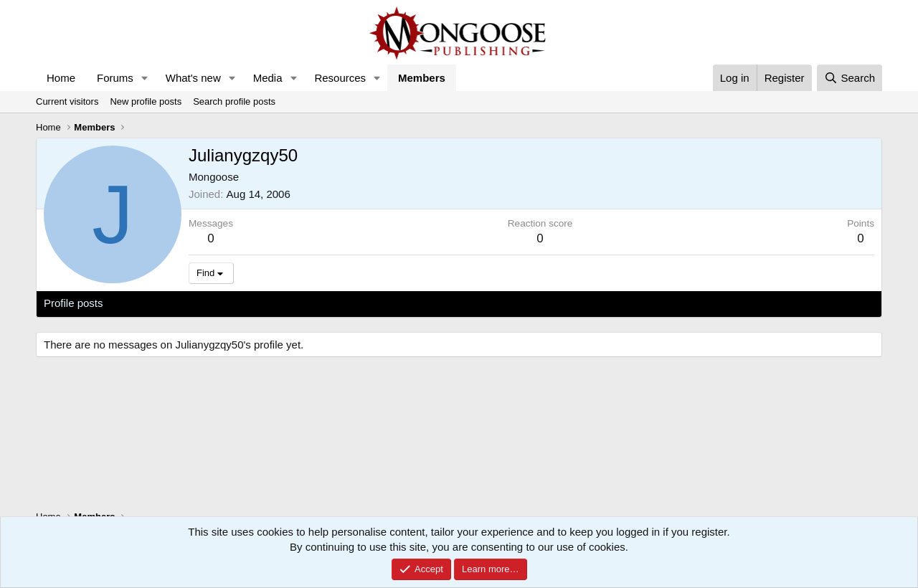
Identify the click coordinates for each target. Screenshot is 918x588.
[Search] (850, 78)
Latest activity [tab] (150, 303)
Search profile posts (234, 101)
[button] (145, 78)
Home (61, 78)
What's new (193, 78)
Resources (340, 78)
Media (268, 78)
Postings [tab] (217, 303)
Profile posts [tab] (74, 303)
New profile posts (146, 101)
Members (422, 78)
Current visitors (67, 101)
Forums (115, 78)
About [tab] (266, 303)
